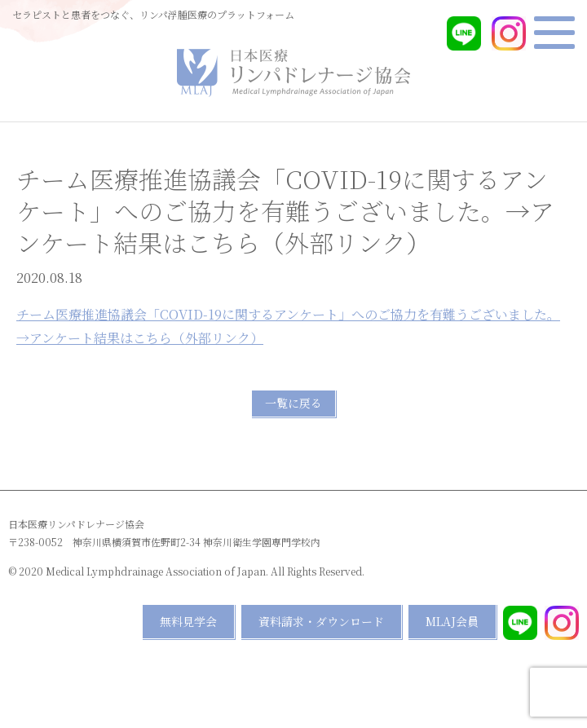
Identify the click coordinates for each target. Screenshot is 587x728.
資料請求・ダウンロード (321, 621)
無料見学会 (188, 621)
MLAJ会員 (452, 621)
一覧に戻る (293, 403)
